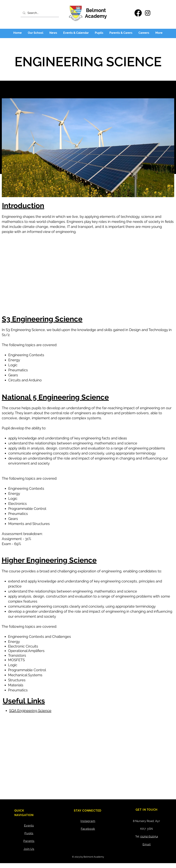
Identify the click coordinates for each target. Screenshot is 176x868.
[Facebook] (138, 13)
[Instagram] (148, 13)
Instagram (88, 821)
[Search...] (42, 13)
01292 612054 (149, 836)
